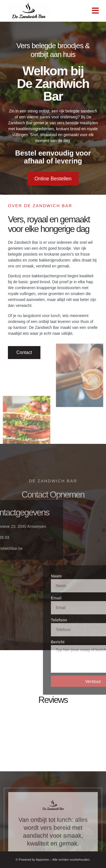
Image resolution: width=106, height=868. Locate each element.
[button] (95, 11)
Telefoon (87, 620)
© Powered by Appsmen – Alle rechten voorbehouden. (53, 860)
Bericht (86, 642)
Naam (84, 576)
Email (84, 598)
